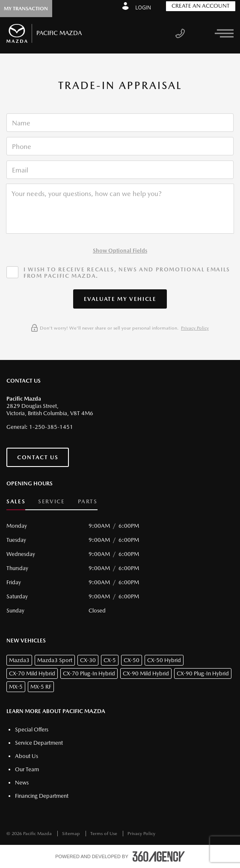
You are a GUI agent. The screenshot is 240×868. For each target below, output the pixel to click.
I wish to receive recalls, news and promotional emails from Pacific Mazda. (127, 273)
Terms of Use (104, 834)
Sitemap (72, 834)
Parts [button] (88, 501)
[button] (120, 299)
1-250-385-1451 (51, 427)
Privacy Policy (195, 328)
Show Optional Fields (120, 251)
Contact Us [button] (38, 457)
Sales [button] (16, 501)
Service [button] (51, 501)
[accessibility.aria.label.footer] (159, 856)
